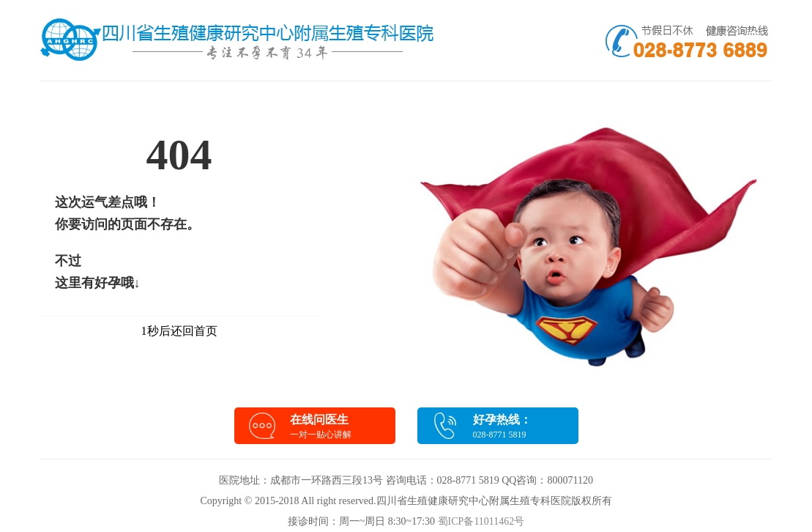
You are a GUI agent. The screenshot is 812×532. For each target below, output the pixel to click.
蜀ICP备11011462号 (481, 521)
